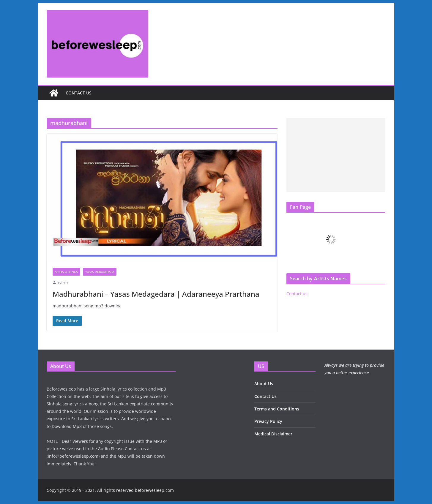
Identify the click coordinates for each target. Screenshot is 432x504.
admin (63, 282)
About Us (264, 384)
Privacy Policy (268, 421)
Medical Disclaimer (273, 434)
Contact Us (265, 396)
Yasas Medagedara (100, 272)
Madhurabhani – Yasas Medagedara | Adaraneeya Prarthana (156, 294)
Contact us (79, 93)
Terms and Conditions (277, 409)
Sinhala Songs (66, 272)
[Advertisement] (336, 155)
